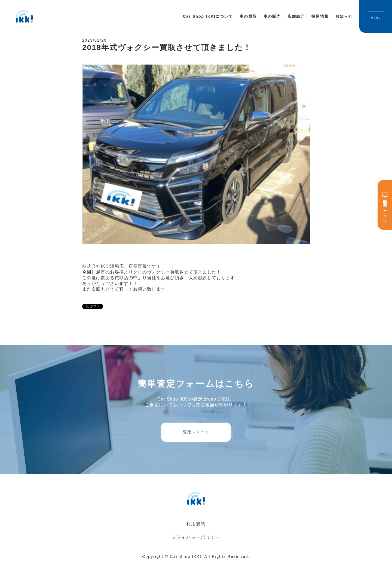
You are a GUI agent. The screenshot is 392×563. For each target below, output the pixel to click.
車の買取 (248, 16)
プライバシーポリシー (196, 537)
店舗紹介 (296, 16)
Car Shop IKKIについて (208, 16)
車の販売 (272, 16)
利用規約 (196, 524)
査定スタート (196, 432)
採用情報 (320, 16)
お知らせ (344, 16)
